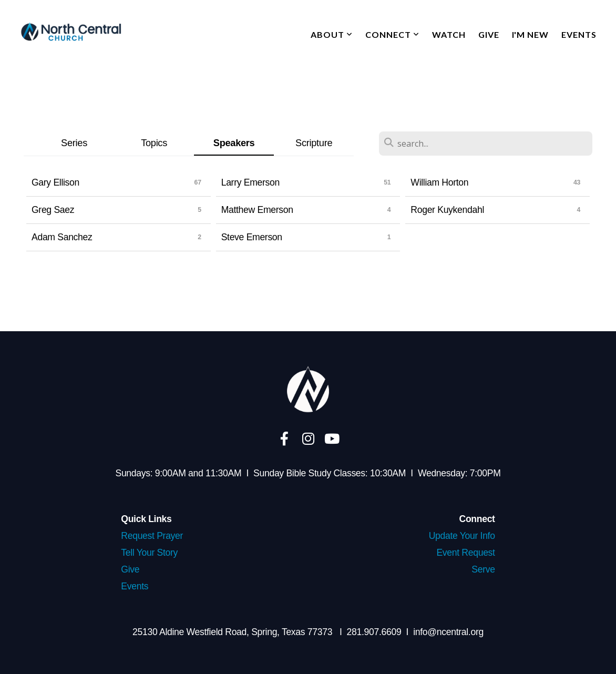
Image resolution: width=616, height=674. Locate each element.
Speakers (234, 143)
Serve (483, 569)
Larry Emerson (250, 182)
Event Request (465, 553)
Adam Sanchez (62, 237)
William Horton (439, 182)
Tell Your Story (149, 553)
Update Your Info (462, 536)
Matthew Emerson (257, 210)
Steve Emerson (252, 237)
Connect (392, 34)
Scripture (314, 143)
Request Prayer (152, 536)
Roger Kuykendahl (447, 210)
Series (74, 143)
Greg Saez (53, 210)
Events (579, 34)
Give (489, 34)
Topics (154, 143)
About (332, 34)
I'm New (531, 34)
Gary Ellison (55, 182)
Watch (449, 34)
